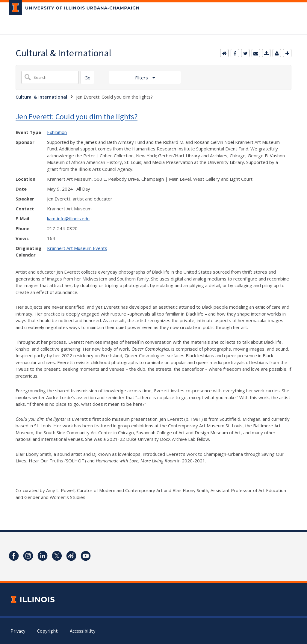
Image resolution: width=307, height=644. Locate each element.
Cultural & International (41, 97)
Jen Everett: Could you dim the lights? (77, 116)
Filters (142, 78)
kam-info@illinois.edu (68, 218)
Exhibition (57, 132)
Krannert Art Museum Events (77, 248)
